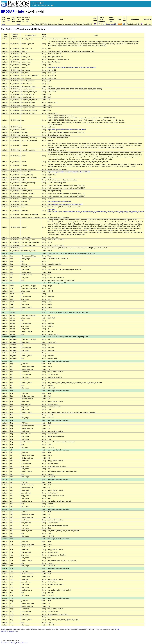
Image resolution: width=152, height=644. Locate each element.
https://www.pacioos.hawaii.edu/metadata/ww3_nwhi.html (69, 172)
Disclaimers (5, 643)
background (111, 24)
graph (19, 24)
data (4, 24)
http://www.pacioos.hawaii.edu (59, 202)
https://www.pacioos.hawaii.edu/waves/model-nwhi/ (67, 130)
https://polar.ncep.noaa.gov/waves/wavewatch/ (65, 204)
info (21, 11)
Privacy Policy (16, 643)
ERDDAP (8, 11)
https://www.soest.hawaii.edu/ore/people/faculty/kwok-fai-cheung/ (72, 67)
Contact (25, 643)
